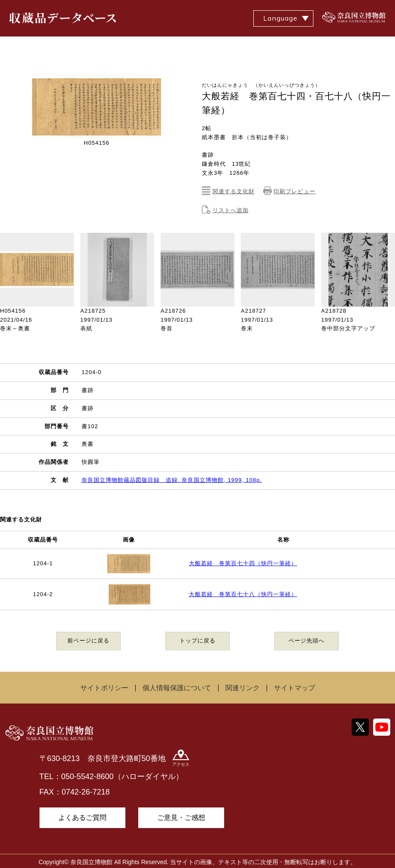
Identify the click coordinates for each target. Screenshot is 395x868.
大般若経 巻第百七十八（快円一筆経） (243, 594)
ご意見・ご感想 (181, 818)
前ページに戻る (88, 641)
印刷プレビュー (295, 191)
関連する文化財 (234, 191)
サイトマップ (295, 688)
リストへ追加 (231, 210)
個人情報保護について (177, 688)
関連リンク (243, 688)
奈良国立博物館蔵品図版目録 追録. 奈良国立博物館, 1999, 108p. (172, 480)
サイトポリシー (104, 688)
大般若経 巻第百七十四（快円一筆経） (243, 563)
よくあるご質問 (82, 818)
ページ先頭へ (307, 641)
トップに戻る (197, 641)
